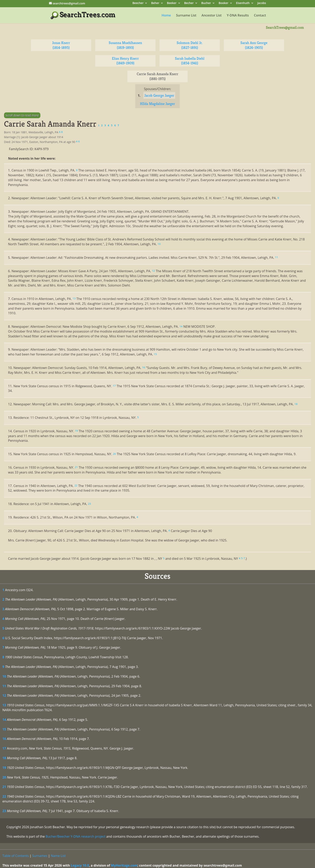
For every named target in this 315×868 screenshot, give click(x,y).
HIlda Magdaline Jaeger (157, 104)
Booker (223, 3)
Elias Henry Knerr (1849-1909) (125, 61)
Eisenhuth (243, 3)
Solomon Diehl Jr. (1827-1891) (190, 45)
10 (4, 676)
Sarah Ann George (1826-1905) (254, 45)
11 (4, 686)
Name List (58, 856)
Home (166, 16)
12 (4, 695)
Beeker (172, 3)
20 (4, 777)
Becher (189, 3)
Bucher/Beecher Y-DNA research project (76, 836)
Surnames (40, 856)
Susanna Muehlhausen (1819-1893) (125, 45)
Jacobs (262, 3)
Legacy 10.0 (80, 865)
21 (4, 787)
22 (4, 796)
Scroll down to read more (22, 115)
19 (4, 768)
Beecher (138, 3)
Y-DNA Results (238, 16)
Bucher (206, 3)
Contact (260, 16)
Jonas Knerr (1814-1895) (61, 45)
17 (4, 748)
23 (4, 811)
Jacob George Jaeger (159, 95)
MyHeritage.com (124, 865)
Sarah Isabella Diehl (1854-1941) (190, 61)
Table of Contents (16, 856)
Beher (155, 3)
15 (4, 729)
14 (4, 720)
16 (4, 739)
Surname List (186, 16)
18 (4, 758)
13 (4, 705)
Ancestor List (212, 16)
